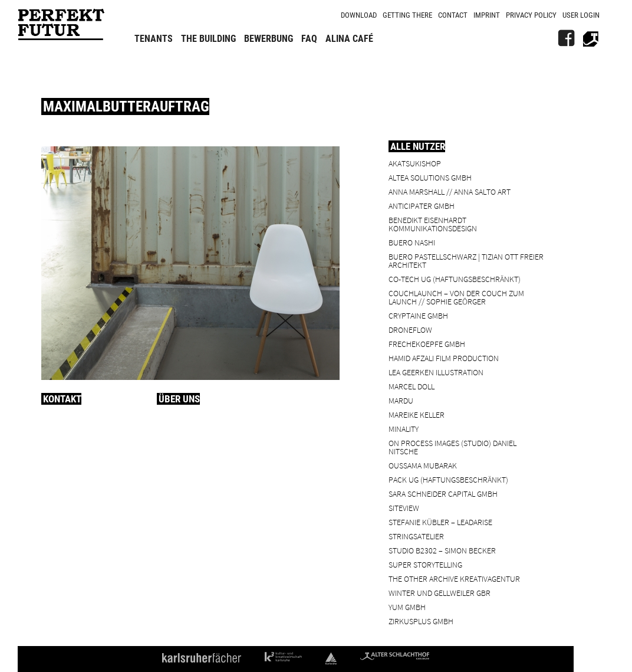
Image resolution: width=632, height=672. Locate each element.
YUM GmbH (407, 607)
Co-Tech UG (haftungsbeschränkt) (455, 279)
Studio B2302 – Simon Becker (442, 550)
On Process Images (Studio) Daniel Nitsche (452, 447)
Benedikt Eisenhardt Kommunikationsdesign (433, 224)
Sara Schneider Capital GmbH (443, 494)
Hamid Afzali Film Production (444, 358)
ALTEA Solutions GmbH (430, 177)
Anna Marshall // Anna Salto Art (450, 191)
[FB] (566, 38)
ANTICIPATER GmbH (422, 206)
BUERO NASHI (412, 242)
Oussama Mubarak (423, 465)
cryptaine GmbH (418, 315)
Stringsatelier (416, 536)
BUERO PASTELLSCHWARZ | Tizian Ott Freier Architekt (466, 260)
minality (404, 429)
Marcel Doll (412, 386)
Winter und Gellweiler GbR (440, 593)
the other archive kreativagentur (454, 578)
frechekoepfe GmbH (427, 344)
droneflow (410, 330)
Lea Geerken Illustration (436, 372)
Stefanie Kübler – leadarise (440, 522)
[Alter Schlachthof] (591, 38)
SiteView (404, 508)
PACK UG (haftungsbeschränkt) (448, 479)
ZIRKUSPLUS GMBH (421, 621)
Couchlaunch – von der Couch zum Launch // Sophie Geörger (456, 297)
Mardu (401, 400)
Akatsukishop (415, 163)
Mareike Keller (417, 414)
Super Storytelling (425, 564)
